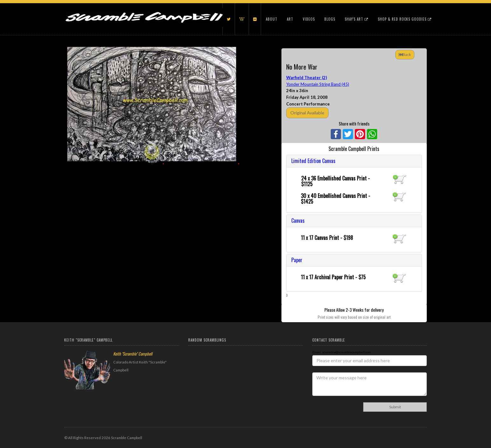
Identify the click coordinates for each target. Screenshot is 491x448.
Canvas (298, 221)
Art (290, 19)
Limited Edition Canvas (313, 161)
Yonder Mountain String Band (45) (318, 84)
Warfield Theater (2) (307, 78)
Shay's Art (356, 19)
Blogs (330, 19)
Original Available (307, 113)
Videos (309, 19)
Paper (297, 260)
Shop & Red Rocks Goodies (405, 19)
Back (405, 54)
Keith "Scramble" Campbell (133, 354)
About (272, 19)
